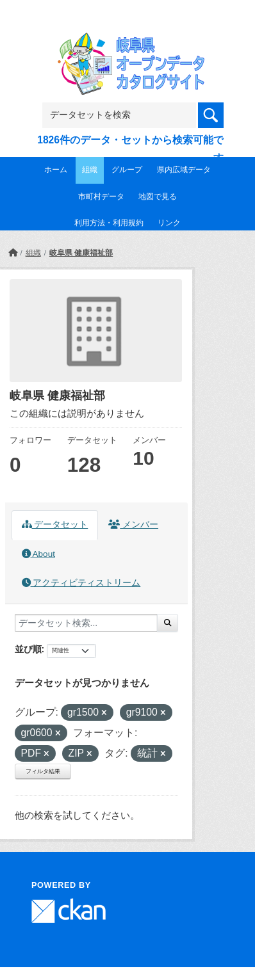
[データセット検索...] (86, 623)
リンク (169, 223)
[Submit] (168, 623)
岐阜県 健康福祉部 (81, 253)
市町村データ (101, 197)
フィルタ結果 (43, 771)
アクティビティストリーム (81, 583)
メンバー (133, 525)
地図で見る (158, 197)
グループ (127, 170)
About (38, 554)
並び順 (28, 649)
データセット (55, 525)
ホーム (56, 170)
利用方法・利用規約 (109, 223)
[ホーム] (13, 253)
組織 (90, 170)
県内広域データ (184, 170)
